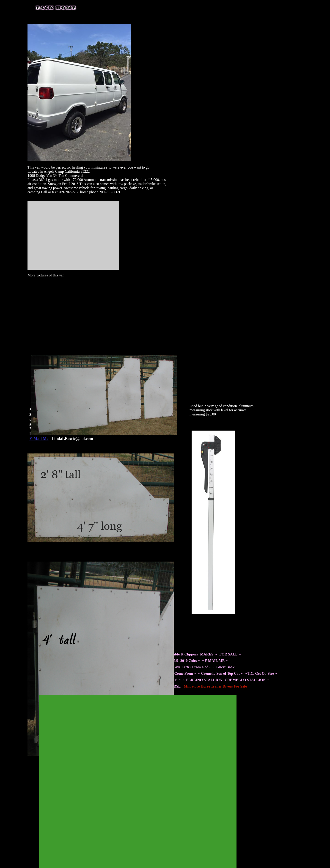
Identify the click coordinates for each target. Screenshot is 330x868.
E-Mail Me (39, 439)
